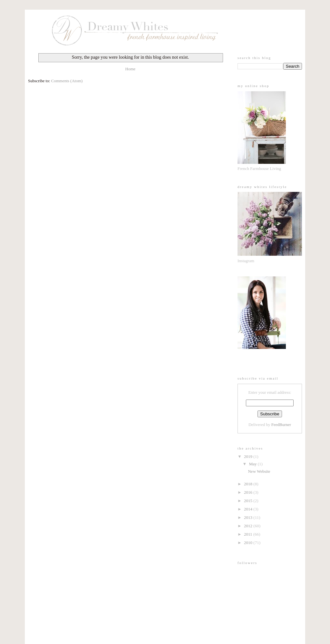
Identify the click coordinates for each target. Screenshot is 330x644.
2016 (249, 492)
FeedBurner (281, 425)
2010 (249, 543)
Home (131, 69)
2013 (249, 517)
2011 (249, 534)
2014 (249, 509)
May (253, 464)
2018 (249, 484)
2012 (249, 526)
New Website (259, 471)
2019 (249, 456)
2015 (249, 501)
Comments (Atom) (67, 81)
